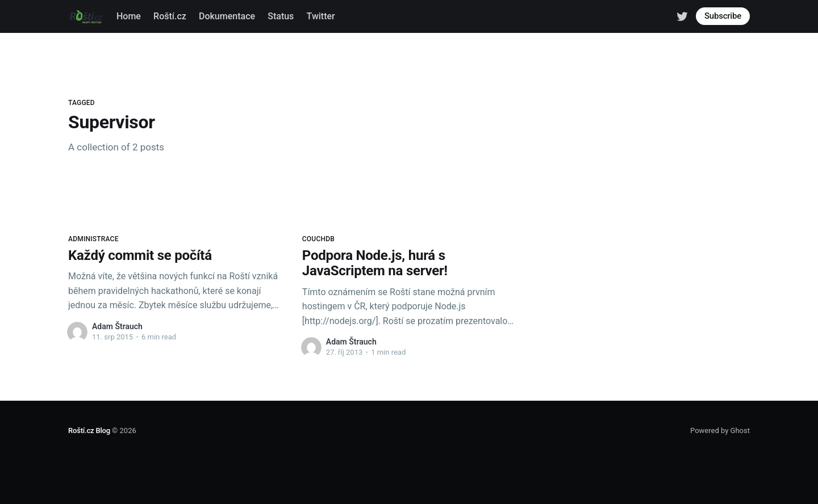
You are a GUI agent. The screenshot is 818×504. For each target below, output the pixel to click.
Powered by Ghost (720, 430)
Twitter (321, 16)
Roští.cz (170, 16)
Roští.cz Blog (89, 430)
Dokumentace (227, 16)
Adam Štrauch (117, 326)
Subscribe (723, 16)
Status (281, 16)
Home (129, 16)
